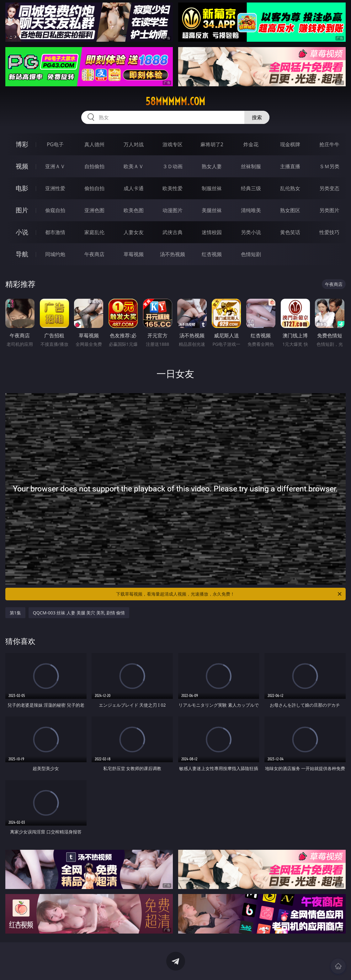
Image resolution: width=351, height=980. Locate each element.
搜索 (257, 117)
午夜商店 (94, 254)
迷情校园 (212, 232)
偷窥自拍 (55, 210)
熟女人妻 (212, 166)
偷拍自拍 (94, 188)
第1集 (15, 613)
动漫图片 (173, 210)
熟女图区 (290, 210)
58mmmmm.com (175, 101)
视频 (22, 166)
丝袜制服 (251, 166)
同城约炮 (55, 254)
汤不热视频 (173, 254)
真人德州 (94, 144)
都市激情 (55, 232)
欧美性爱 (173, 188)
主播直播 (290, 166)
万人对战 (134, 144)
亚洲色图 (94, 210)
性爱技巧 (329, 232)
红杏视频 (212, 254)
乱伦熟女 (290, 188)
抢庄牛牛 (329, 144)
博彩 (22, 144)
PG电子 (55, 144)
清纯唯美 (251, 210)
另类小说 (251, 232)
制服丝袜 (212, 188)
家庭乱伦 (94, 232)
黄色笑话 (290, 232)
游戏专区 (173, 144)
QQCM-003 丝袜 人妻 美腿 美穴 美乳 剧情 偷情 (79, 613)
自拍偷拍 (94, 166)
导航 (22, 254)
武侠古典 (173, 232)
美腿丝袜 (212, 210)
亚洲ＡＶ (55, 166)
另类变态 (329, 188)
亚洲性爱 (55, 188)
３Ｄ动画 (173, 166)
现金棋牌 (290, 144)
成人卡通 (134, 188)
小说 (22, 232)
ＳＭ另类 (329, 166)
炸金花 (251, 144)
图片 (22, 210)
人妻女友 (134, 232)
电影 (22, 188)
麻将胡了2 (212, 144)
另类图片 (329, 210)
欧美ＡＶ (134, 166)
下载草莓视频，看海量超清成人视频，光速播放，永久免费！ (229, 594)
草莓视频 (134, 254)
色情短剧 (251, 254)
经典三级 (251, 188)
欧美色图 (134, 210)
